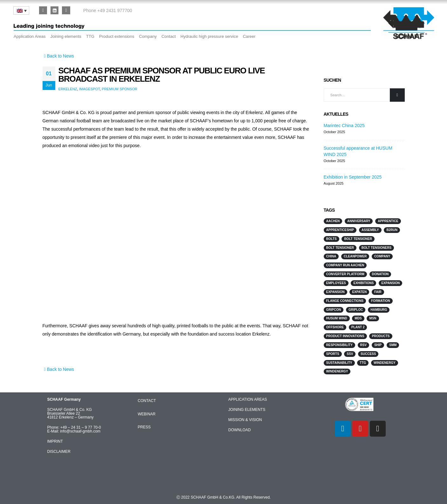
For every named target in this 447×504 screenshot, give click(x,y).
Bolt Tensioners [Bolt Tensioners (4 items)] (376, 248)
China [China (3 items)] (331, 256)
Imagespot (89, 89)
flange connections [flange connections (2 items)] (345, 301)
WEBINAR (147, 414)
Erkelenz (68, 89)
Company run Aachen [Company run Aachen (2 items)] (345, 265)
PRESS (144, 427)
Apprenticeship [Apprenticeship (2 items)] (340, 230)
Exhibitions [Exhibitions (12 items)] (363, 283)
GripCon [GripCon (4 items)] (334, 310)
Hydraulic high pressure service (209, 36)
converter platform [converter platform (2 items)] (345, 274)
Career (249, 36)
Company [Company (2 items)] (382, 256)
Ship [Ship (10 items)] (378, 345)
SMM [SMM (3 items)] (393, 345)
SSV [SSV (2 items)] (350, 354)
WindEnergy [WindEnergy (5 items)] (337, 371)
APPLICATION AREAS (248, 399)
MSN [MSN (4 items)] (373, 318)
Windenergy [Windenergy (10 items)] (385, 363)
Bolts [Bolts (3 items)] (332, 239)
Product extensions (117, 36)
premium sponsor (119, 89)
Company (148, 36)
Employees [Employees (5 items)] (336, 283)
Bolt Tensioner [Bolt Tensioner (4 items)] (358, 239)
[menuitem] (21, 10)
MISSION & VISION (245, 420)
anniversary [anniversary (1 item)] (359, 221)
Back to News (58, 56)
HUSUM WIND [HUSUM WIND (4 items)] (337, 318)
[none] (21, 10)
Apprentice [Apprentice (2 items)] (388, 221)
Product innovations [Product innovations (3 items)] (345, 336)
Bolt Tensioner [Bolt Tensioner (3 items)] (340, 248)
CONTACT (147, 401)
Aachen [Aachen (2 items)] (333, 221)
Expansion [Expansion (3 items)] (390, 283)
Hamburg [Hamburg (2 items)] (379, 310)
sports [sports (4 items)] (333, 354)
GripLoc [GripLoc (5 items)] (356, 310)
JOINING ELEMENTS (247, 410)
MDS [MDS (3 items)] (358, 318)
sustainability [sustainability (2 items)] (339, 363)
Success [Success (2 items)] (368, 354)
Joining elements (66, 36)
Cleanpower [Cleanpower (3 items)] (355, 256)
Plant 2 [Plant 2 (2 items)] (358, 327)
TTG (90, 36)
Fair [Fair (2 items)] (378, 292)
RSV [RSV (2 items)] (364, 345)
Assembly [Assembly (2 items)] (370, 230)
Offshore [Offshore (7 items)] (335, 327)
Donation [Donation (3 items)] (380, 274)
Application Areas (30, 36)
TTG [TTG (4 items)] (363, 363)
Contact (169, 36)
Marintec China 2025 (344, 126)
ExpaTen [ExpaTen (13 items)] (359, 292)
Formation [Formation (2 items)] (381, 301)
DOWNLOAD (240, 430)
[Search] (397, 95)
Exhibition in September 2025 (353, 177)
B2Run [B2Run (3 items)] (392, 230)
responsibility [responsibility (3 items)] (339, 345)
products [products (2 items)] (381, 336)
